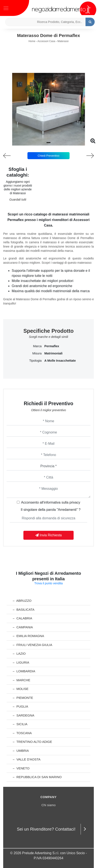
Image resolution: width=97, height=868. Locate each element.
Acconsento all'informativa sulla (51, 502)
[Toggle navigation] (6, 8)
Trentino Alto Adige (32, 742)
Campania (23, 627)
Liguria (21, 662)
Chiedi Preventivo (48, 156)
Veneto (21, 768)
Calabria (22, 618)
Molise (21, 689)
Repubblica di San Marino (37, 777)
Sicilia (20, 724)
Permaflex (52, 346)
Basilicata (24, 610)
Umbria (21, 751)
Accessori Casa (46, 41)
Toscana (22, 733)
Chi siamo (49, 805)
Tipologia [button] (35, 361)
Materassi (63, 41)
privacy (75, 502)
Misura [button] (37, 353)
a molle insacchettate (60, 361)
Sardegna (24, 715)
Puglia (20, 706)
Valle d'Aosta (27, 759)
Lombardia (24, 671)
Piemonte (23, 698)
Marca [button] (37, 346)
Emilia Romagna (28, 636)
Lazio (19, 653)
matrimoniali (53, 353)
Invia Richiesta (49, 535)
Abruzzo (22, 601)
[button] (48, 143)
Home (32, 41)
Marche (21, 680)
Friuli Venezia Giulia (33, 645)
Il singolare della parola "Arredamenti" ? (51, 510)
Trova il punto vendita (48, 583)
